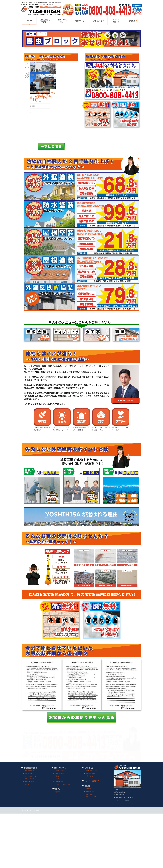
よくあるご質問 (90, 828)
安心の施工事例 (29, 836)
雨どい (57, 830)
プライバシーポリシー (92, 851)
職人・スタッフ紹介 (91, 849)
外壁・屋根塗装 (38, 136)
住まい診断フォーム (91, 825)
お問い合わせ (90, 830)
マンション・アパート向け (63, 839)
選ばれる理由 (29, 828)
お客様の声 (28, 839)
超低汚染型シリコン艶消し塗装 (67, 176)
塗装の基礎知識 (29, 825)
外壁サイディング (61, 825)
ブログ (34, 142)
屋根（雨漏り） (60, 828)
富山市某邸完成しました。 (67, 137)
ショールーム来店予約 (92, 835)
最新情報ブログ (90, 846)
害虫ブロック (59, 846)
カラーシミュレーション (32, 830)
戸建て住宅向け (60, 836)
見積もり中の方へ (30, 833)
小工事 (57, 833)
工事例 (38, 142)
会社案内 (88, 843)
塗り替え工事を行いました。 (40, 179)
